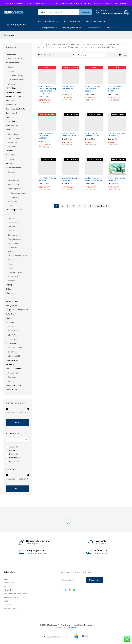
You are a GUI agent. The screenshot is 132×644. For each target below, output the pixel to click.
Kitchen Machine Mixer (18, 256)
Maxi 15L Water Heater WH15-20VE (93, 135)
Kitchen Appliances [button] (95, 21)
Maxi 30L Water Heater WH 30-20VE (94, 179)
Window (11, 84)
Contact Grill (13, 227)
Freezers (10, 151)
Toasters (12, 281)
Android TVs (13, 331)
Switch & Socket (15, 58)
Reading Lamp (12, 301)
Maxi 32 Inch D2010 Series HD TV (116, 179)
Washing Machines (72, 28)
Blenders (10, 101)
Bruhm (12, 461)
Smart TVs (13, 339)
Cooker (11, 231)
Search (86, 12)
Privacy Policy (9, 590)
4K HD (11, 327)
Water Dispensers (14, 385)
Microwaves (13, 260)
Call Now (105, 11)
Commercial (11, 105)
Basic (10, 67)
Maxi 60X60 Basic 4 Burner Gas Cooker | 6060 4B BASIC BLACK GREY (47, 90)
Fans (8, 130)
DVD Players (11, 121)
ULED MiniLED (14, 356)
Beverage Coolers (14, 96)
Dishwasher (13, 235)
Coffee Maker (14, 222)
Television (10, 322)
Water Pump (11, 389)
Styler (9, 318)
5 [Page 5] (79, 206)
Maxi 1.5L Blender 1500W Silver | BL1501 (116, 89)
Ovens (11, 268)
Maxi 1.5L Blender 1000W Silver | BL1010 (92, 89)
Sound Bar (15, 197)
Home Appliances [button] (47, 21)
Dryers (9, 117)
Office (9, 289)
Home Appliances (14, 168)
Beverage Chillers (13, 92)
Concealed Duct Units (15, 109)
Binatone (13, 458)
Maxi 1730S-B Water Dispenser (47, 179)
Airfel (11, 447)
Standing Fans (14, 138)
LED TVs (12, 335)
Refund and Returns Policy (15, 594)
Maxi (47, 97)
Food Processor (15, 239)
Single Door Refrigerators (17, 310)
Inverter (11, 71)
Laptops (10, 285)
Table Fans (13, 142)
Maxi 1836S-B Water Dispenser (70, 179)
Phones (9, 293)
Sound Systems (15, 189)
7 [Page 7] (91, 206)
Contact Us (8, 583)
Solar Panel (11, 314)
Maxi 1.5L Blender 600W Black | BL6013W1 (46, 136)
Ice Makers (13, 247)
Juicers (9, 206)
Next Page (102, 206)
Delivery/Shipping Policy (14, 597)
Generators (111, 28)
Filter (18, 422)
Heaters (9, 163)
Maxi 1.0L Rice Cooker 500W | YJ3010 (68, 89)
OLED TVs (12, 352)
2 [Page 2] (62, 206)
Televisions (13, 201)
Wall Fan (12, 147)
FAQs (6, 601)
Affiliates (7, 604)
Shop (6, 579)
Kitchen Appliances (14, 210)
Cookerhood (11, 113)
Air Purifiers (11, 88)
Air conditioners (13, 63)
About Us (7, 586)
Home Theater (14, 184)
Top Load (12, 377)
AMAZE (12, 450)
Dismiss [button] (123, 3)
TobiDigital (71, 628)
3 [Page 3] (68, 206)
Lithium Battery (17, 76)
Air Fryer (12, 214)
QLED (9, 297)
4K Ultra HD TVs (15, 348)
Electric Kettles (13, 126)
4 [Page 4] (73, 206)
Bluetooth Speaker (18, 193)
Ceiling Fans (13, 134)
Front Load (13, 373)
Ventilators (11, 364)
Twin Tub (12, 381)
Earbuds (12, 172)
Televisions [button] (92, 28)
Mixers (11, 264)
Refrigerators (12, 306)
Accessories (11, 54)
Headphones (13, 180)
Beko (11, 454)
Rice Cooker (13, 276)
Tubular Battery (17, 80)
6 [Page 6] (85, 206)
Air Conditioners (72, 21)
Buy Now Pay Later (12, 608)
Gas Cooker (13, 243)
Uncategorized (12, 360)
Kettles (11, 251)
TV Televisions (12, 343)
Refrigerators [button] (47, 28)
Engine (11, 159)
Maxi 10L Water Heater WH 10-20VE (70, 135)
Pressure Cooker (15, 272)
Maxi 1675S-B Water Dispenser (117, 135)
